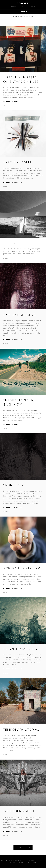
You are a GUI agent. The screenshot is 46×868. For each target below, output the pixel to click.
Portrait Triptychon (22, 568)
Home (15, 16)
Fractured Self (18, 162)
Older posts (23, 847)
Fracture (12, 243)
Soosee (23, 3)
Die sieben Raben (19, 811)
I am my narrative (19, 315)
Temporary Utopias (21, 730)
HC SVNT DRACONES (20, 649)
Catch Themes (30, 862)
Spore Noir (13, 485)
